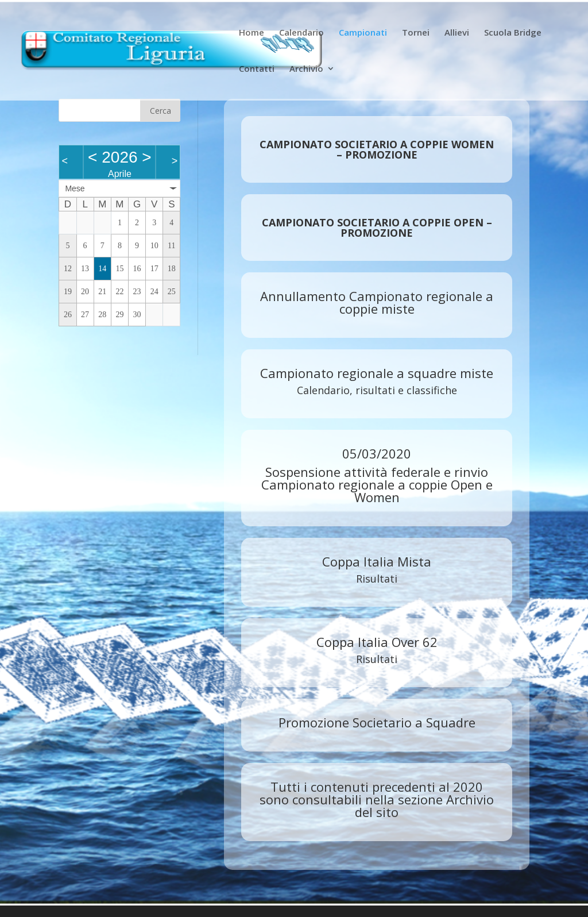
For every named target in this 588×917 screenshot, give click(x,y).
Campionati (363, 33)
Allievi (457, 33)
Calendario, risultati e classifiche (377, 390)
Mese (75, 188)
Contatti (257, 69)
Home (252, 33)
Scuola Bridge (513, 33)
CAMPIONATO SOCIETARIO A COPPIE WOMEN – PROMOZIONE (377, 149)
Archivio (306, 69)
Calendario (301, 33)
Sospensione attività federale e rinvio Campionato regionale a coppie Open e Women (377, 484)
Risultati (377, 579)
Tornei (416, 33)
